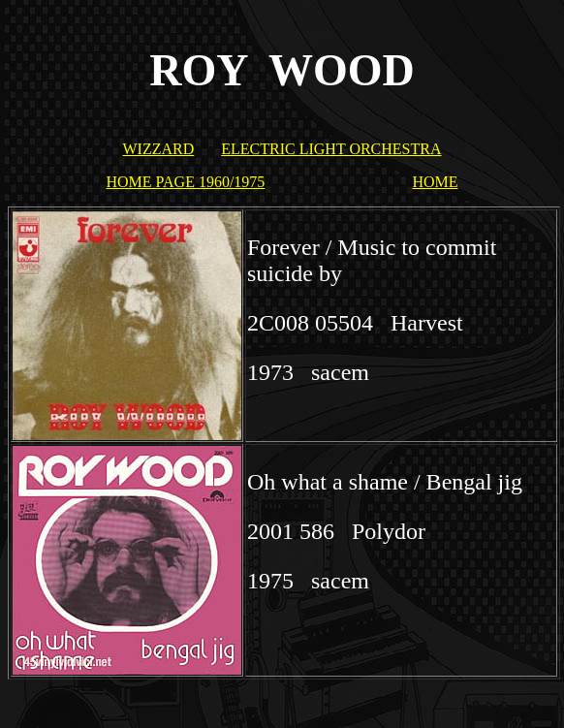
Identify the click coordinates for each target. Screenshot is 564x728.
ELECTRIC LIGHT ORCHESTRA (331, 149)
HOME (435, 182)
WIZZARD (158, 149)
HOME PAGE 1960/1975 (186, 182)
